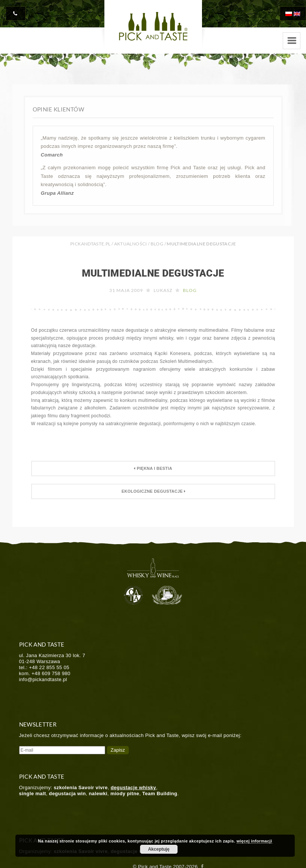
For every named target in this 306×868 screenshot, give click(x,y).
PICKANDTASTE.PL (90, 244)
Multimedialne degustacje (153, 273)
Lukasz (163, 290)
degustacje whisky (133, 788)
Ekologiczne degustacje (153, 491)
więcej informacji (254, 841)
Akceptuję (159, 849)
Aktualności (131, 244)
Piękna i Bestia (153, 468)
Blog (157, 244)
